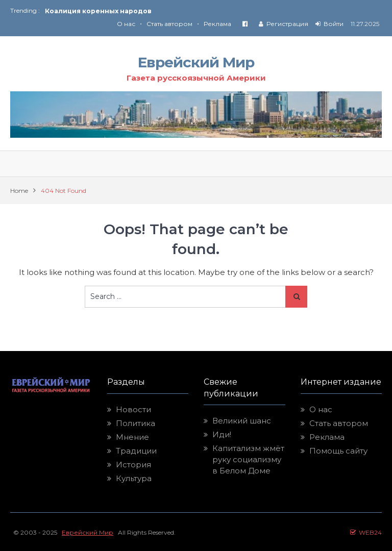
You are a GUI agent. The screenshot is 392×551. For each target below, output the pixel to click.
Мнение (132, 437)
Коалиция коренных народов (98, 11)
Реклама (217, 24)
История (133, 465)
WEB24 (366, 532)
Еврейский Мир (196, 62)
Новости (133, 409)
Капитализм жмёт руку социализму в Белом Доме (248, 459)
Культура (134, 478)
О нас (126, 24)
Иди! (222, 434)
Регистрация (287, 24)
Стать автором (169, 24)
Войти (334, 24)
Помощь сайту (338, 451)
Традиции (136, 451)
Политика (136, 423)
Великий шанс (242, 421)
